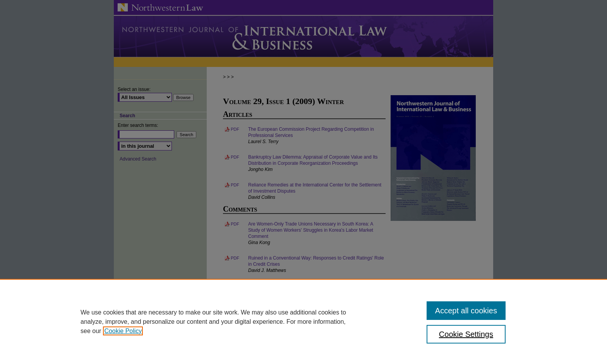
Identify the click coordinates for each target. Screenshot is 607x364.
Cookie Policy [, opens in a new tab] (123, 331)
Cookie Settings (466, 334)
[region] (303, 321)
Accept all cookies (466, 311)
